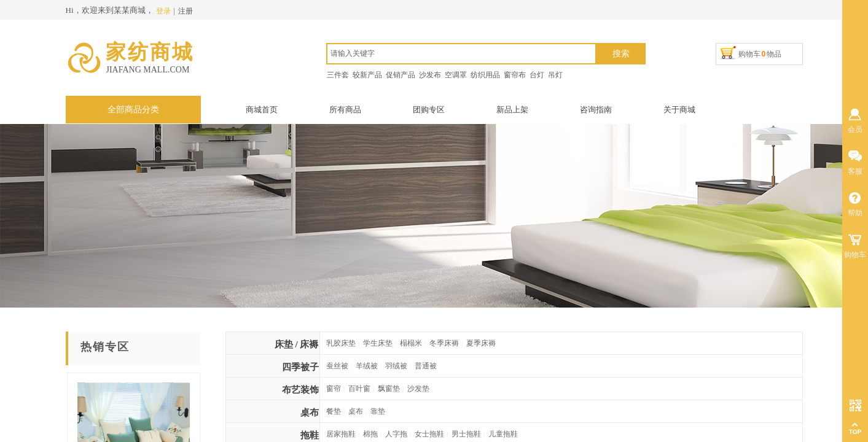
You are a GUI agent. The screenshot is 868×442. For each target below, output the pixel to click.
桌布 (310, 413)
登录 (163, 11)
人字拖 (396, 434)
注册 (186, 11)
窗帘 (334, 389)
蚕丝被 (337, 366)
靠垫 (378, 411)
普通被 (426, 366)
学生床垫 (378, 343)
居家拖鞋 (341, 434)
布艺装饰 (300, 390)
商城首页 (262, 110)
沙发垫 (418, 389)
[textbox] (461, 54)
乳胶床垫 (341, 343)
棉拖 (370, 434)
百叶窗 (359, 389)
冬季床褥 (444, 343)
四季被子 (300, 367)
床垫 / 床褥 (297, 344)
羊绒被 (367, 366)
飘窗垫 (389, 389)
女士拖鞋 (429, 434)
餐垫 (334, 411)
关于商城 (679, 110)
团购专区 (429, 110)
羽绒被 (396, 366)
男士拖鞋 (466, 434)
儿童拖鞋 (503, 434)
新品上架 (512, 110)
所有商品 (345, 110)
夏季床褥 (481, 343)
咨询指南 (596, 110)
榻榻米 (411, 343)
